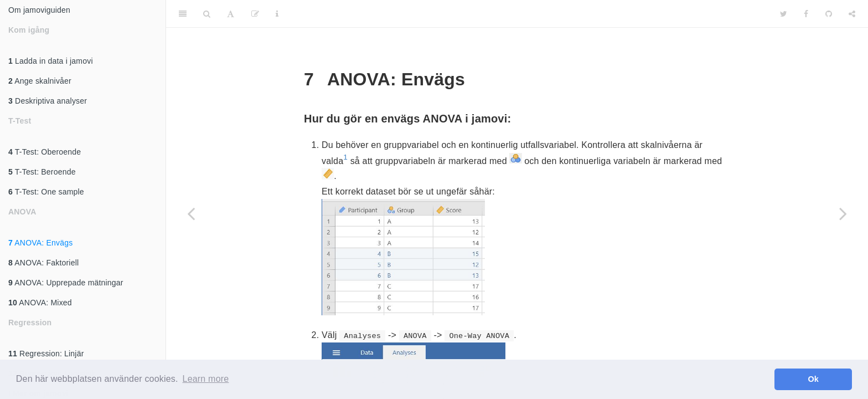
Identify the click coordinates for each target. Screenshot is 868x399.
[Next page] (843, 213)
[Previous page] (191, 213)
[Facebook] (806, 14)
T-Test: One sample (46, 192)
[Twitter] (784, 14)
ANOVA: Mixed (40, 303)
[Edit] (255, 14)
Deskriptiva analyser (48, 101)
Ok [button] (813, 379)
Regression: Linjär (46, 354)
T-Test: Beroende (42, 172)
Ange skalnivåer (40, 81)
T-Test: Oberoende (45, 152)
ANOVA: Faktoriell (43, 263)
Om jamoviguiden (39, 10)
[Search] (207, 14)
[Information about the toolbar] (277, 14)
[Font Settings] (231, 14)
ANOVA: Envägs (40, 243)
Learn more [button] (206, 379)
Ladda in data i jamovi (51, 61)
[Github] (829, 14)
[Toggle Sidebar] (183, 14)
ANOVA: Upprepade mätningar (66, 283)
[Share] (852, 14)
